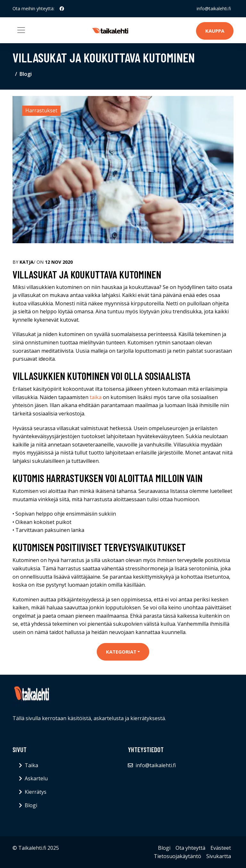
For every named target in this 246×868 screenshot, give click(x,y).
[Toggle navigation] (21, 30)
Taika (31, 765)
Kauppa (215, 31)
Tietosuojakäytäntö (177, 856)
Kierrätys (36, 792)
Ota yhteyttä (190, 848)
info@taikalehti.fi (214, 8)
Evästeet (221, 848)
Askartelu (36, 778)
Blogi (26, 74)
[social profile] (62, 9)
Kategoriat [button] (121, 652)
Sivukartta (219, 856)
